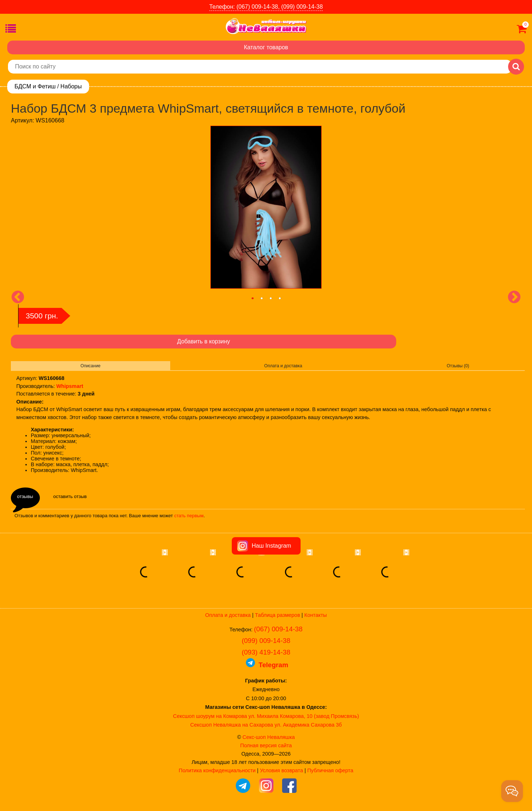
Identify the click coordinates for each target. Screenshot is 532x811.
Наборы (71, 86)
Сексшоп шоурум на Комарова (210, 716)
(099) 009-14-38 (266, 641)
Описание (90, 366)
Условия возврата (282, 770)
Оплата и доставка (283, 366)
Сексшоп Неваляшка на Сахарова (232, 725)
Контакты (315, 615)
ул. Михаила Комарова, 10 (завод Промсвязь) (304, 716)
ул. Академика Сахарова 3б (308, 725)
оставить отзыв (70, 496)
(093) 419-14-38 (266, 652)
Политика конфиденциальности (217, 770)
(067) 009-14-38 (278, 629)
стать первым (189, 516)
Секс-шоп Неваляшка (269, 737)
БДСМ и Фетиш (35, 86)
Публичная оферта (330, 770)
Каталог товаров (266, 47)
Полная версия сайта (266, 745)
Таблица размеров (277, 615)
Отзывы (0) (458, 366)
